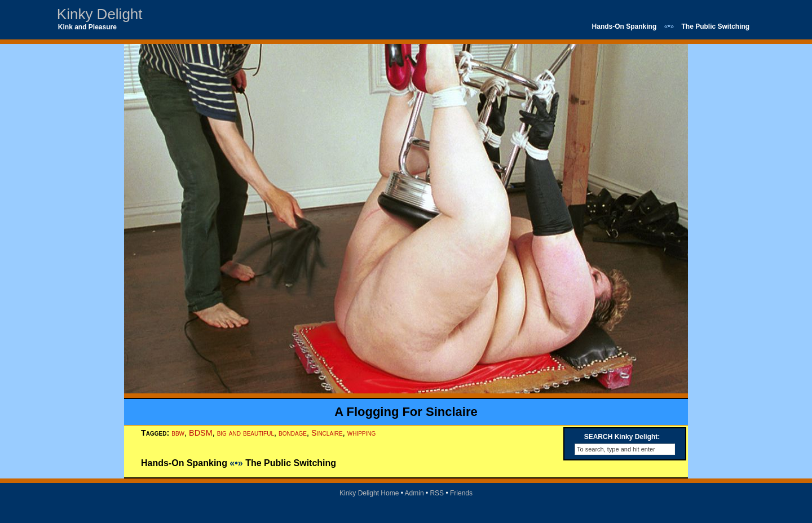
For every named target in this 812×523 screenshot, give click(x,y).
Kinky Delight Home (369, 493)
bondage (293, 433)
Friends (461, 493)
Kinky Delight (100, 14)
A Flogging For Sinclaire (406, 412)
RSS (437, 493)
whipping (362, 433)
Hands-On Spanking (625, 26)
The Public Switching (716, 26)
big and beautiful (246, 433)
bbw (178, 433)
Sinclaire (327, 433)
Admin (414, 493)
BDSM (201, 433)
